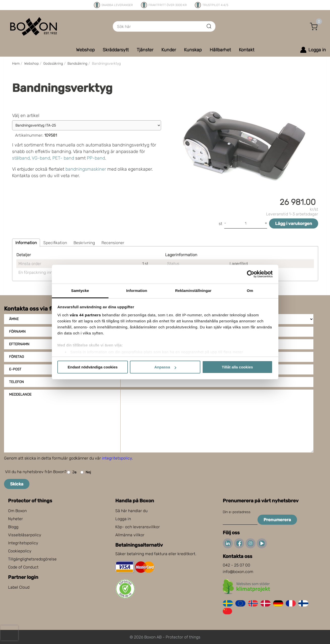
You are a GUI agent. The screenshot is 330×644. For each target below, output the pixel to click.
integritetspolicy (117, 458)
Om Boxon (17, 511)
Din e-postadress (237, 512)
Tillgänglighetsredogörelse (32, 559)
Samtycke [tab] (80, 291)
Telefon (16, 382)
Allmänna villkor (130, 535)
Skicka (17, 484)
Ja (72, 472)
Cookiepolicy (20, 551)
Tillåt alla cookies (237, 367)
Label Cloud (19, 587)
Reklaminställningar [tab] (193, 291)
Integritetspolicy (23, 543)
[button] (314, 26)
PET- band (63, 158)
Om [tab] (250, 291)
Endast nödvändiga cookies (93, 367)
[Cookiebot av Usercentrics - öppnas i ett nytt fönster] (251, 274)
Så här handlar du (131, 511)
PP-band (96, 158)
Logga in (123, 519)
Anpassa (165, 367)
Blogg (13, 527)
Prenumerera (277, 520)
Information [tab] (137, 291)
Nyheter (15, 519)
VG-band (41, 158)
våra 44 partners (85, 315)
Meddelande (20, 394)
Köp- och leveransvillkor (138, 527)
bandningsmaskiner (86, 169)
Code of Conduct (23, 567)
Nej (86, 472)
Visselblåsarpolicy (25, 535)
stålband (21, 158)
